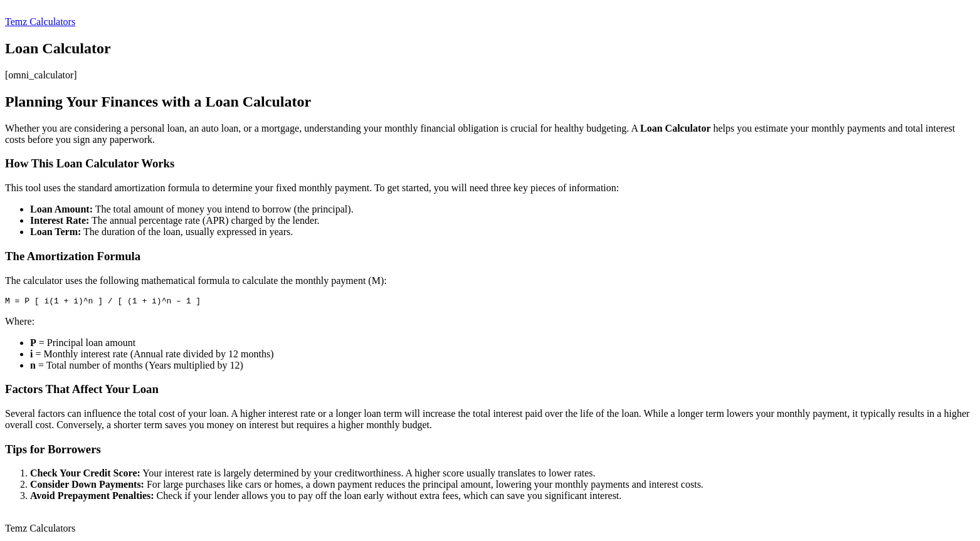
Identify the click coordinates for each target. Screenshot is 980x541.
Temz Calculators (40, 22)
